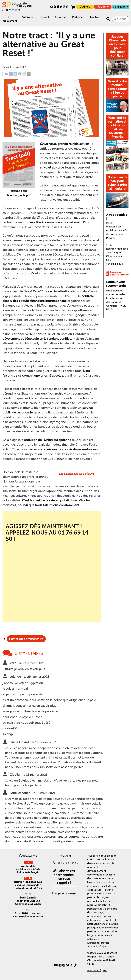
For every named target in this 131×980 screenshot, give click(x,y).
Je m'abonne (121, 7)
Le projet (44, 17)
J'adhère (85, 7)
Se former (61, 17)
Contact (95, 17)
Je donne (103, 7)
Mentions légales (97, 970)
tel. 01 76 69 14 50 (11, 10)
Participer (78, 17)
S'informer (27, 17)
